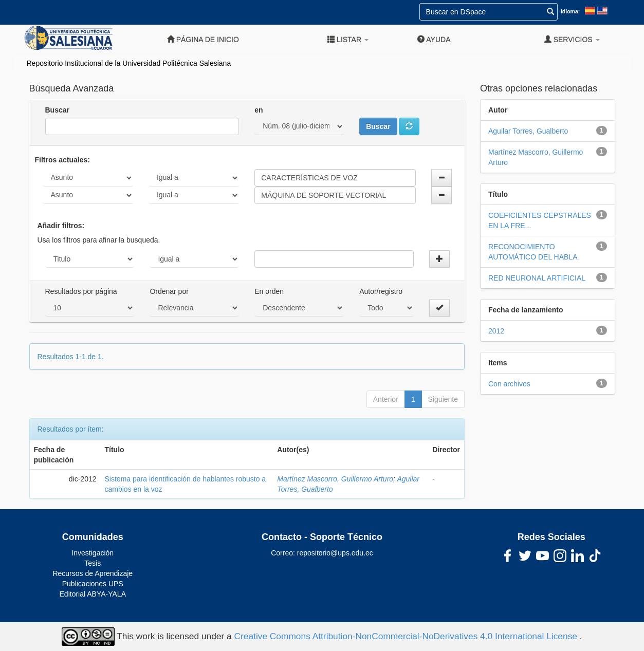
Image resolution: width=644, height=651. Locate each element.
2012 (496, 331)
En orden (269, 291)
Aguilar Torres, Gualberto (528, 131)
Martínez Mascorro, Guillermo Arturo (335, 479)
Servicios (572, 39)
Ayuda (434, 39)
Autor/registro (381, 291)
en (259, 110)
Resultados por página (81, 291)
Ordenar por (169, 291)
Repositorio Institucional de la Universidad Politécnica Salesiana (129, 63)
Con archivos (509, 384)
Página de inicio (203, 39)
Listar (348, 39)
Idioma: (570, 11)
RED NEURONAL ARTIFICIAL (537, 278)
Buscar (57, 110)
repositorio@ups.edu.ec (335, 553)
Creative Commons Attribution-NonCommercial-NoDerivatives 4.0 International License (407, 636)
